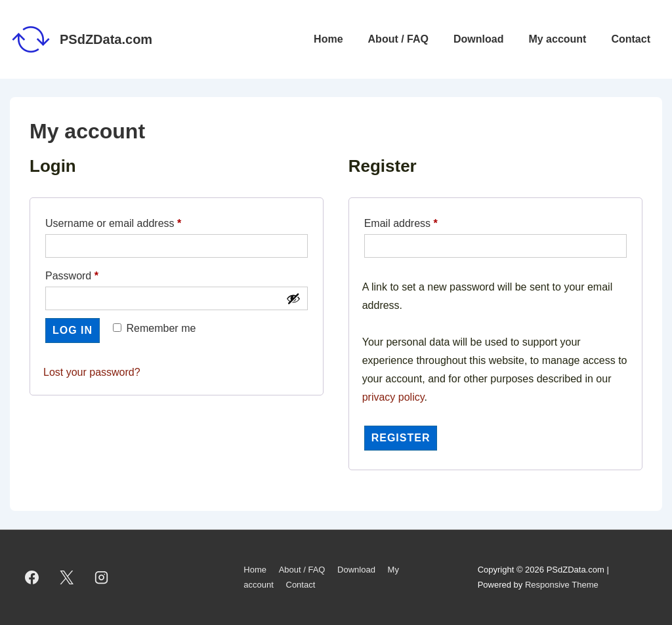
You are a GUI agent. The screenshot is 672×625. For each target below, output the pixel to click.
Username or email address (134, 221)
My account (557, 39)
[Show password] (293, 298)
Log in (73, 330)
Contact (631, 39)
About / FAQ (398, 39)
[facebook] (32, 578)
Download (478, 39)
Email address (422, 221)
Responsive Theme (562, 585)
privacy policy (393, 397)
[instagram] (102, 578)
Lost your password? (92, 372)
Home (328, 39)
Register (401, 438)
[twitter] (67, 578)
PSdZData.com (106, 39)
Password (93, 273)
